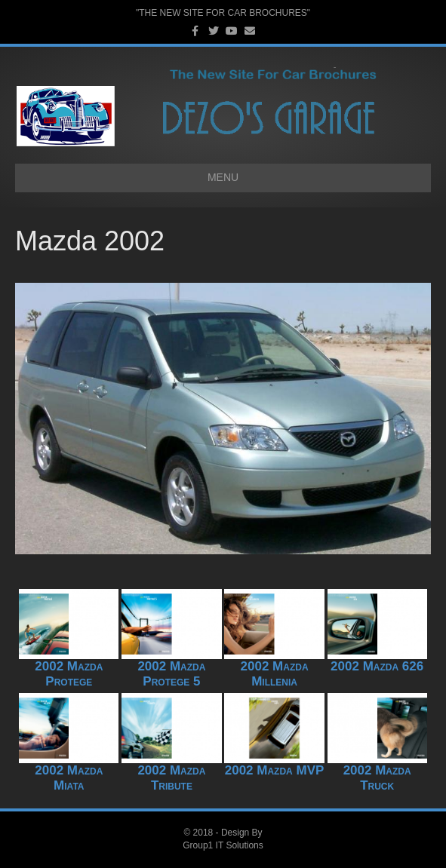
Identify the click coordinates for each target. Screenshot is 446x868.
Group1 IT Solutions (223, 845)
